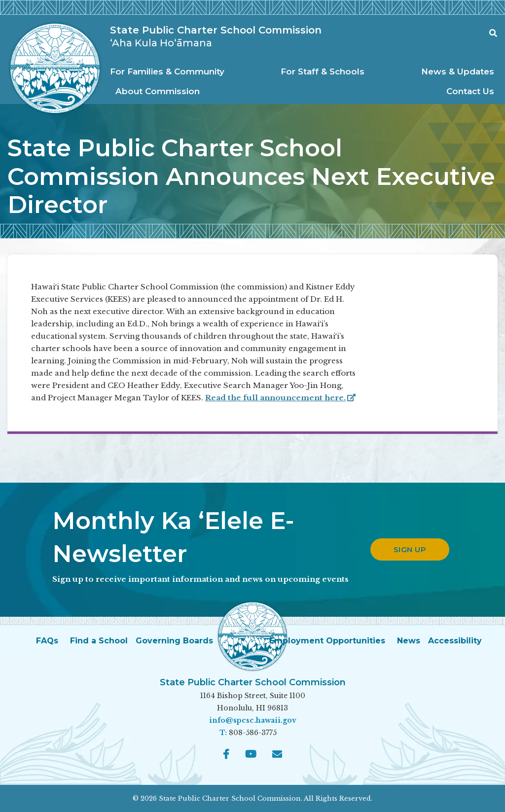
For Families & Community (167, 71)
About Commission (158, 91)
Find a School (99, 641)
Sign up (410, 549)
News (409, 641)
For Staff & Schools (323, 71)
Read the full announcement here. (280, 398)
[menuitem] (170, 72)
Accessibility (455, 641)
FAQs (47, 641)
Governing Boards (174, 641)
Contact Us (470, 91)
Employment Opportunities (327, 641)
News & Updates (458, 71)
